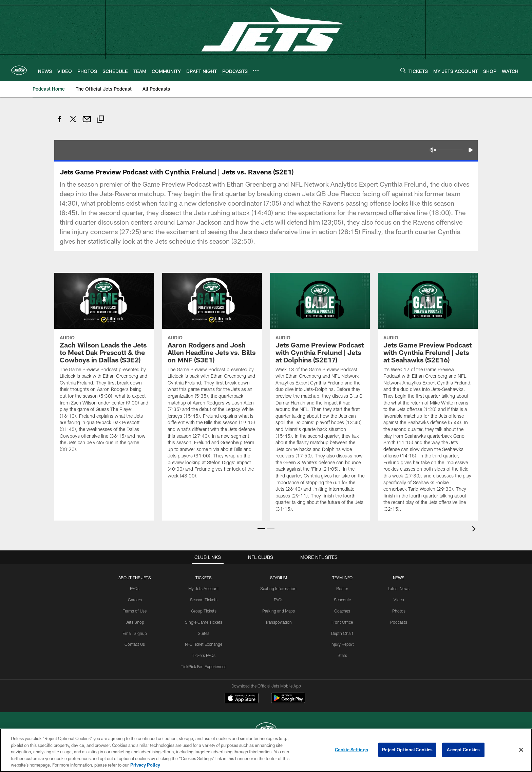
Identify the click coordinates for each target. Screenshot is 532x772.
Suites (204, 633)
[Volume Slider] (450, 150)
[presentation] (475, 530)
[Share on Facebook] (60, 123)
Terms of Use (135, 611)
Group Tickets (204, 611)
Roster (342, 588)
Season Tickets (204, 600)
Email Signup (135, 633)
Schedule (342, 600)
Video (399, 600)
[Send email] (87, 123)
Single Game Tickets (204, 622)
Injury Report (342, 644)
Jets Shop (135, 622)
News (399, 578)
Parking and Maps (279, 611)
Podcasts (399, 622)
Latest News (399, 588)
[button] (470, 150)
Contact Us (135, 644)
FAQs (135, 588)
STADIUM (279, 578)
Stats (342, 655)
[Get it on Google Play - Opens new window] (288, 701)
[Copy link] (100, 120)
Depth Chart (342, 633)
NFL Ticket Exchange (204, 644)
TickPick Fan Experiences (204, 666)
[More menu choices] (256, 71)
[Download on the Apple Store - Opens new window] (242, 699)
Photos (399, 611)
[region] (266, 750)
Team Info (342, 578)
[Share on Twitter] (73, 123)
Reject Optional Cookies (407, 750)
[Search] (403, 70)
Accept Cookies (463, 750)
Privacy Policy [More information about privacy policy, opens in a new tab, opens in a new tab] (145, 765)
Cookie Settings (351, 750)
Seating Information (278, 588)
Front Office (342, 622)
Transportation (279, 622)
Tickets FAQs (204, 655)
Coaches (342, 611)
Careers (135, 600)
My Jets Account (204, 588)
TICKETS (204, 578)
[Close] (521, 750)
